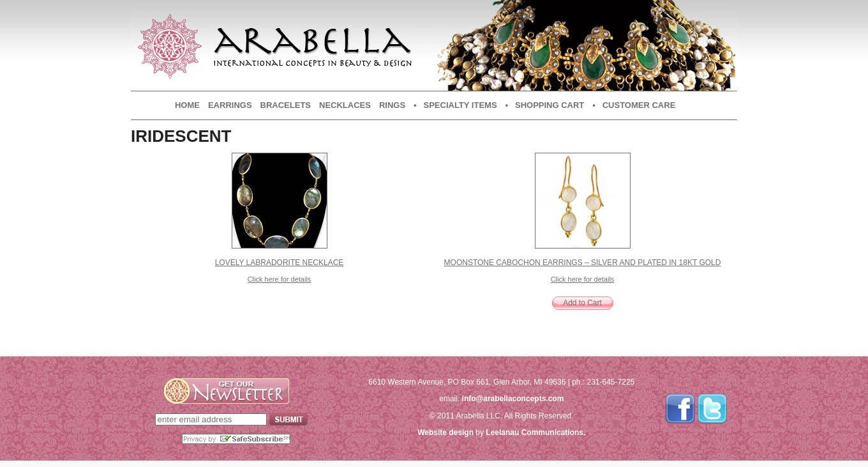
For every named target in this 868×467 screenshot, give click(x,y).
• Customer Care (634, 105)
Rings (392, 105)
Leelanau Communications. (535, 433)
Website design (445, 433)
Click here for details (280, 279)
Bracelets (286, 105)
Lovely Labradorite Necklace (280, 263)
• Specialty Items (455, 105)
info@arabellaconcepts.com (513, 399)
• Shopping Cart (545, 105)
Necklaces (345, 105)
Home (187, 105)
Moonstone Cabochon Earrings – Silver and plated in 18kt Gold (583, 263)
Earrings (230, 105)
